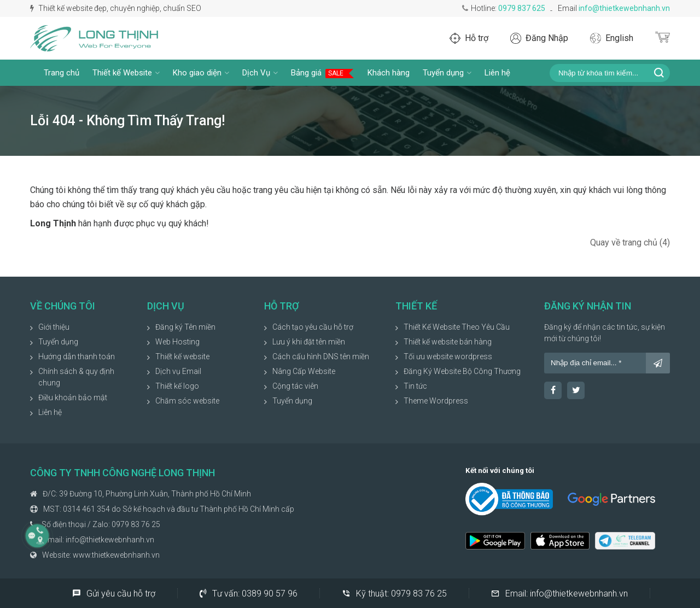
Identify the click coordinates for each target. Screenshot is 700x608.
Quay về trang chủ (630, 242)
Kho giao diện (201, 73)
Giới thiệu (54, 327)
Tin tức (415, 386)
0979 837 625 (522, 8)
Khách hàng (389, 73)
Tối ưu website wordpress (448, 356)
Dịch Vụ (260, 73)
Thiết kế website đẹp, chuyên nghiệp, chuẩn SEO (116, 8)
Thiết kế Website (126, 73)
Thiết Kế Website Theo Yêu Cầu (457, 327)
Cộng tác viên (295, 386)
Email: (559, 593)
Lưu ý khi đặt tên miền (309, 342)
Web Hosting (177, 342)
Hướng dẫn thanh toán (77, 356)
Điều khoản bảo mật (73, 397)
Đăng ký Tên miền (185, 327)
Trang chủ (62, 73)
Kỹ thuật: (394, 593)
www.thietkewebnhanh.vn (116, 555)
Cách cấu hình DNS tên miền (321, 356)
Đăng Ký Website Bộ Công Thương (462, 371)
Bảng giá (323, 73)
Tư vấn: (249, 593)
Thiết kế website (182, 356)
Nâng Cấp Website (304, 371)
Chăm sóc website (187, 401)
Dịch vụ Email (178, 371)
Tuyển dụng (447, 73)
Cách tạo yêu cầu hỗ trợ (313, 327)
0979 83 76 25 (136, 524)
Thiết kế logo (177, 386)
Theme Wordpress (436, 401)
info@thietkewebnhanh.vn (624, 8)
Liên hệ (497, 73)
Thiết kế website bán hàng (448, 342)
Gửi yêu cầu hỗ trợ (114, 593)
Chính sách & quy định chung (76, 377)
